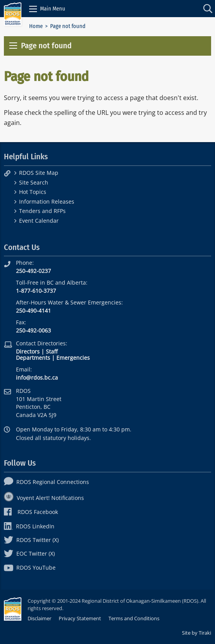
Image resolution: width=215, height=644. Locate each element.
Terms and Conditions (134, 618)
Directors (28, 351)
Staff (52, 351)
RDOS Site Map (39, 173)
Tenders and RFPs (42, 211)
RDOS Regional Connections (46, 482)
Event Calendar (39, 221)
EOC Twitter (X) (29, 553)
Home (36, 26)
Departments (33, 358)
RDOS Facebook (31, 512)
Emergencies (73, 358)
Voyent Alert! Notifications (44, 498)
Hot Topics (33, 192)
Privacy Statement (80, 618)
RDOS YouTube (30, 567)
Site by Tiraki (197, 633)
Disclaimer (39, 618)
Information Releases (47, 201)
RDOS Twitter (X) (31, 540)
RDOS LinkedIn (29, 526)
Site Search (34, 182)
